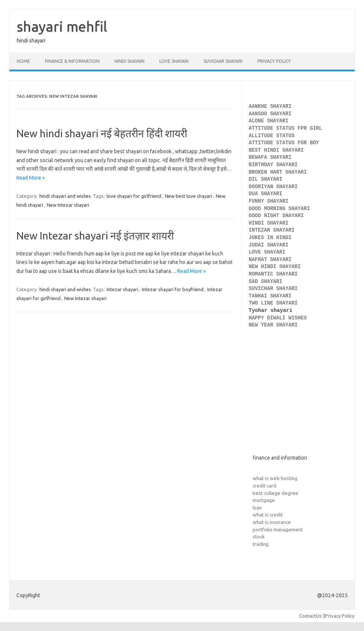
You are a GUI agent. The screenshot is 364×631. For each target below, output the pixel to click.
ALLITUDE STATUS (272, 136)
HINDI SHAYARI (270, 223)
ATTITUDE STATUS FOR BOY (284, 143)
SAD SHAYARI (266, 282)
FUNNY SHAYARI (270, 201)
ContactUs (310, 616)
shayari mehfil (62, 26)
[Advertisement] (298, 397)
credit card (264, 486)
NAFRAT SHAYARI (272, 260)
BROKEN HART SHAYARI (279, 172)
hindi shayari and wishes (65, 196)
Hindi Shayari (129, 61)
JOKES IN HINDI (270, 238)
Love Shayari (174, 61)
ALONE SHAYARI (270, 121)
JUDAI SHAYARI (269, 245)
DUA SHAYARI (267, 194)
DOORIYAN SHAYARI (275, 187)
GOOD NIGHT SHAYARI (278, 216)
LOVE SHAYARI (267, 252)
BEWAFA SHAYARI (272, 157)
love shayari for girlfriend (134, 196)
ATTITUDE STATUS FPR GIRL (287, 128)
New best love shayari (188, 196)
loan (257, 508)
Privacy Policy (274, 61)
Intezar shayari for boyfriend (173, 289)
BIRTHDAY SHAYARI (275, 165)
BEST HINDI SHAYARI (276, 150)
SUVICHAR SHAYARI (275, 289)
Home (23, 61)
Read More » (31, 178)
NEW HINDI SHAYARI (276, 267)
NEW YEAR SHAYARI (275, 325)
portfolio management (278, 529)
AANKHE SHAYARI (272, 107)
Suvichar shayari (223, 61)
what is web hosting (275, 478)
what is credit (268, 515)
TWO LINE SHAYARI (275, 303)
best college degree (275, 493)
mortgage (264, 500)
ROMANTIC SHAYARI (273, 274)
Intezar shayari (122, 289)
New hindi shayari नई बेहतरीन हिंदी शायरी (102, 133)
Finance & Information (72, 61)
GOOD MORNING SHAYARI (281, 209)
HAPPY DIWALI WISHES (279, 318)
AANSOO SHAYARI (270, 114)
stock (259, 537)
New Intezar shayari (68, 205)
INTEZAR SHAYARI (272, 230)
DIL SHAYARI (266, 179)
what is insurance (272, 522)
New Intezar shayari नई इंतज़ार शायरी (95, 236)
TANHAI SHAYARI (270, 296)
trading (261, 544)
